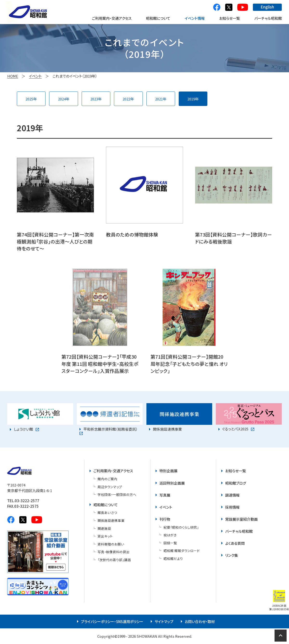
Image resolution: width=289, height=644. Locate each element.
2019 (191, 99)
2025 (29, 99)
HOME (13, 76)
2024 (62, 99)
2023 (94, 99)
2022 (126, 99)
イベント (35, 76)
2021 (159, 99)
